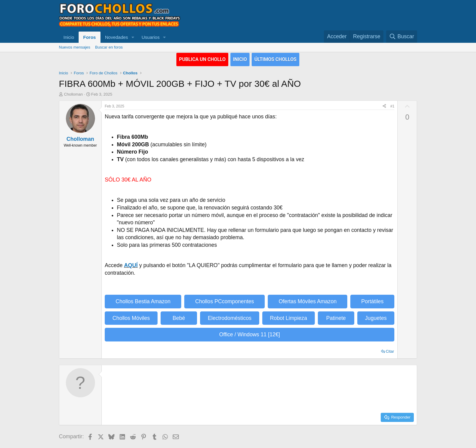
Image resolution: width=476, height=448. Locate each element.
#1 (392, 106)
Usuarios (150, 37)
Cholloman (73, 94)
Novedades (117, 37)
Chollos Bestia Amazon (143, 301)
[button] (133, 37)
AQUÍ (131, 265)
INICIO (240, 59)
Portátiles (372, 301)
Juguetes (376, 318)
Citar (390, 351)
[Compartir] (384, 106)
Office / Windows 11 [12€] (250, 334)
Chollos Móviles (131, 318)
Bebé (179, 318)
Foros (90, 37)
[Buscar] (402, 37)
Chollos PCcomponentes (225, 301)
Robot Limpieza (288, 318)
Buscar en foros (109, 47)
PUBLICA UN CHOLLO (199, 59)
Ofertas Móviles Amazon (308, 301)
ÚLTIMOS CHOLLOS (279, 59)
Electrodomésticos (230, 318)
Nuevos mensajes (75, 47)
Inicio (69, 37)
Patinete (336, 318)
